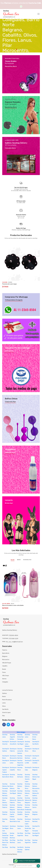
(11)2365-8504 (13, 635)
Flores (4, 672)
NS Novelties (27, 560)
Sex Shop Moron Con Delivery (5, 843)
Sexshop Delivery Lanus (20, 793)
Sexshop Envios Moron (35, 737)
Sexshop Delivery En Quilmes (36, 793)
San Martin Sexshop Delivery (20, 850)
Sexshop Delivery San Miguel (36, 777)
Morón (4, 697)
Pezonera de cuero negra (9, 284)
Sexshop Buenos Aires (27, 814)
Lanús (4, 703)
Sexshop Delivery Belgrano (12, 807)
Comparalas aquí (10, 402)
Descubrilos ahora (11, 66)
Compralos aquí (10, 452)
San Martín (5, 709)
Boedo (4, 669)
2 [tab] (18, 49)
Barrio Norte (6, 653)
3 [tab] (20, 49)
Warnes (4, 679)
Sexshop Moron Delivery (12, 786)
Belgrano (5, 656)
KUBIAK (10, 282)
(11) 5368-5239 (14, 639)
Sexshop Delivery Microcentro (36, 786)
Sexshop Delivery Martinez (5, 793)
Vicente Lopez (6, 713)
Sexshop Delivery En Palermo (13, 800)
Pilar (3, 716)
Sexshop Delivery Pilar (20, 786)
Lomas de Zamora (7, 690)
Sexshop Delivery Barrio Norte (21, 807)
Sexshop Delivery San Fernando (6, 786)
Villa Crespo (6, 676)
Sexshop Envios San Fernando (21, 737)
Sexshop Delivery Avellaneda (28, 807)
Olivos (4, 706)
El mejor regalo (10, 326)
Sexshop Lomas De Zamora (20, 751)
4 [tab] (21, 49)
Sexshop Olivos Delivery (5, 800)
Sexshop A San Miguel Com (5, 828)
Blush (13, 560)
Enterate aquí (9, 351)
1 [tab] (16, 49)
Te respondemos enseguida (14, 300)
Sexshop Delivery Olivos (27, 786)
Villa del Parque (7, 663)
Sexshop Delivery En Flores (21, 800)
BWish (19, 560)
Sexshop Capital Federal (12, 814)
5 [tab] (23, 49)
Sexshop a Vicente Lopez (28, 821)
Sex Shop (5, 847)
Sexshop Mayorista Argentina (20, 763)
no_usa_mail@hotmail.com (15, 642)
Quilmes (5, 693)
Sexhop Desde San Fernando (5, 836)
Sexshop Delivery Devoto (35, 800)
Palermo (5, 650)
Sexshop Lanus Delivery (27, 744)
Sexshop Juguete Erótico (12, 737)
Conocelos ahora (10, 148)
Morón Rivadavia (7, 700)
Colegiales (5, 682)
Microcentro (6, 660)
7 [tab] (26, 49)
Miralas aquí (9, 503)
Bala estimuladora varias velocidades (13, 605)
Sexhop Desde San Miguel (28, 828)
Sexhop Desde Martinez (12, 836)
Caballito (5, 666)
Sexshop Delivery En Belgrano (28, 800)
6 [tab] (24, 49)
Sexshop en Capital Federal (6, 770)
